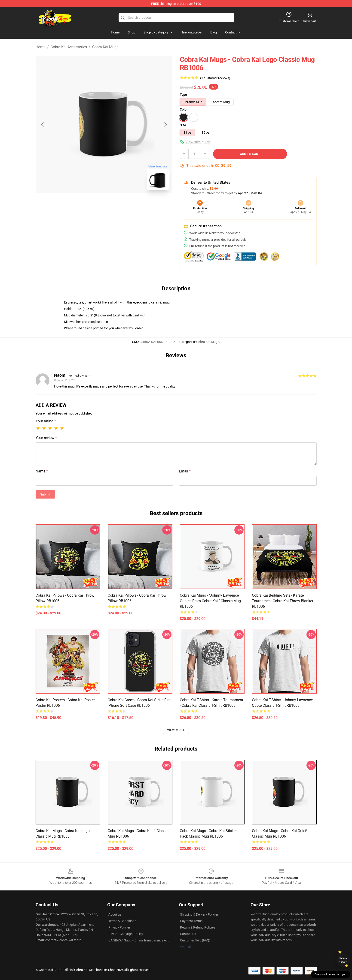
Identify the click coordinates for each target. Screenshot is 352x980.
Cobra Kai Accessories (69, 47)
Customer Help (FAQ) (195, 940)
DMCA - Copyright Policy (126, 934)
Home (40, 47)
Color (184, 109)
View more (176, 730)
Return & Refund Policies (198, 927)
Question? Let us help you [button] (331, 974)
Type (183, 95)
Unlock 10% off (343, 960)
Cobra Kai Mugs (105, 47)
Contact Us (188, 934)
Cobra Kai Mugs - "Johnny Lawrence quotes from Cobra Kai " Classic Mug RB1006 (210, 601)
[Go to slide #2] (116, 204)
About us (115, 914)
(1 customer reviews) (215, 78)
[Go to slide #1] (92, 204)
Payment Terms (191, 921)
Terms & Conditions (122, 921)
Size (183, 125)
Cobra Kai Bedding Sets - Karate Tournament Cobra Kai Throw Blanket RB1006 (283, 601)
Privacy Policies (119, 927)
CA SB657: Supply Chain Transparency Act (139, 940)
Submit (45, 494)
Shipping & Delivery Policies (199, 914)
